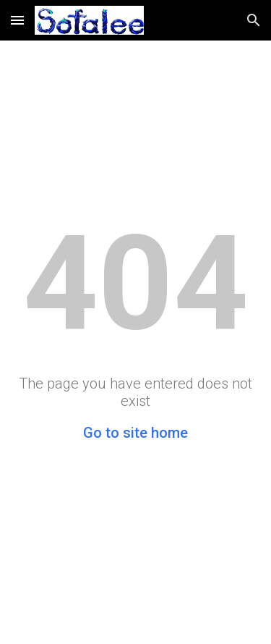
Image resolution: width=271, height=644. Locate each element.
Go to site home (135, 433)
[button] (17, 20)
